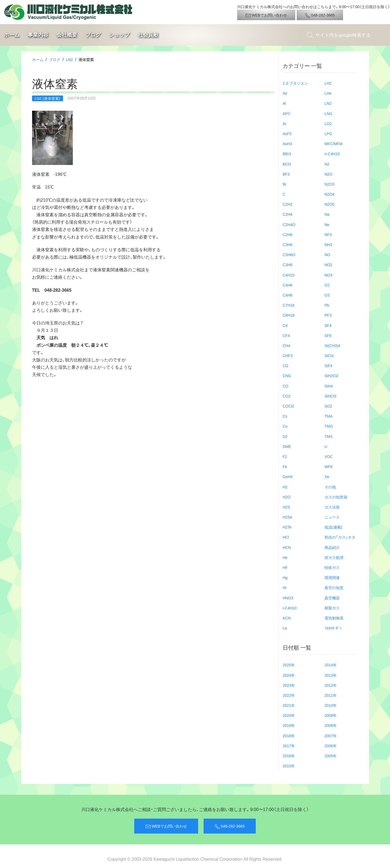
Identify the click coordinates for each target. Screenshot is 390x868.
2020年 (289, 715)
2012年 (331, 685)
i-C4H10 (290, 608)
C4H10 (289, 275)
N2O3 (330, 184)
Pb (327, 305)
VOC (329, 456)
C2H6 (288, 234)
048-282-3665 (320, 15)
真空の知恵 (334, 587)
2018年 (289, 736)
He (285, 557)
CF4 (286, 335)
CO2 (287, 396)
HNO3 (288, 598)
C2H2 (288, 204)
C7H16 (289, 305)
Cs (285, 416)
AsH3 (287, 144)
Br (285, 184)
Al (284, 103)
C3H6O (289, 255)
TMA (329, 416)
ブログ (93, 35)
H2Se (287, 517)
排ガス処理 (334, 557)
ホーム (12, 35)
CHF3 (288, 355)
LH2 (328, 83)
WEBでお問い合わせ (266, 15)
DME (287, 446)
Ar (285, 123)
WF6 (329, 466)
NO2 (328, 265)
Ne (327, 224)
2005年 (331, 756)
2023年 (289, 685)
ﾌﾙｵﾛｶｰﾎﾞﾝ (333, 628)
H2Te (287, 527)
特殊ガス (332, 567)
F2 (285, 456)
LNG (328, 113)
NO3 (328, 275)
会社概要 (67, 35)
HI (285, 587)
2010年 (331, 705)
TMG (329, 426)
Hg (285, 577)
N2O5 (330, 204)
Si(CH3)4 (332, 345)
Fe (285, 466)
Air (285, 93)
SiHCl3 (330, 396)
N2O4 (330, 194)
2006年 (331, 746)
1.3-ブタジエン (295, 83)
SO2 (328, 406)
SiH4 (329, 386)
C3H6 (288, 244)
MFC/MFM (333, 144)
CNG (287, 376)
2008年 (331, 725)
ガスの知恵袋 (336, 497)
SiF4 (328, 365)
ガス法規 (332, 507)
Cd (285, 325)
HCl (286, 537)
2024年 (289, 675)
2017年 (289, 746)
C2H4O (289, 224)
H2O (287, 497)
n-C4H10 (332, 154)
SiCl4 (329, 355)
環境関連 (332, 577)
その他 (330, 487)
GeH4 (288, 476)
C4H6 (288, 285)
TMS (329, 436)
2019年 (289, 725)
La (285, 628)
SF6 (328, 335)
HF (285, 567)
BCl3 (287, 164)
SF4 (328, 325)
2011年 (331, 695)
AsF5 (287, 133)
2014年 (331, 665)
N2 (327, 164)
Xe (327, 476)
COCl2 (288, 406)
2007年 (331, 736)
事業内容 (38, 35)
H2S (286, 507)
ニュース (332, 517)
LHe (328, 93)
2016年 (289, 756)
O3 (327, 295)
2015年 (289, 766)
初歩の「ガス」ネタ (340, 537)
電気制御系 (334, 618)
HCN (287, 547)
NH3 (328, 244)
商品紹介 (332, 547)
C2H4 (288, 214)
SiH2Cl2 (331, 376)
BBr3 (287, 154)
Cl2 (286, 365)
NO (327, 255)
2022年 (289, 695)
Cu (285, 426)
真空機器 (332, 598)
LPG (328, 133)
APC (287, 113)
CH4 (286, 345)
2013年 (331, 675)
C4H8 (288, 295)
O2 (327, 285)
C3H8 (288, 265)
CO (286, 386)
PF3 (328, 315)
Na (327, 214)
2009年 (331, 715)
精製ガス (332, 608)
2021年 (289, 705)
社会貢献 (148, 35)
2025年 (289, 665)
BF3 (286, 174)
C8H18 (289, 315)
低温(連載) (333, 527)
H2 (285, 487)
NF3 (328, 234)
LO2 (328, 123)
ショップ (119, 35)
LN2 (69, 59)
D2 (285, 436)
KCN (287, 618)
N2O (328, 174)
